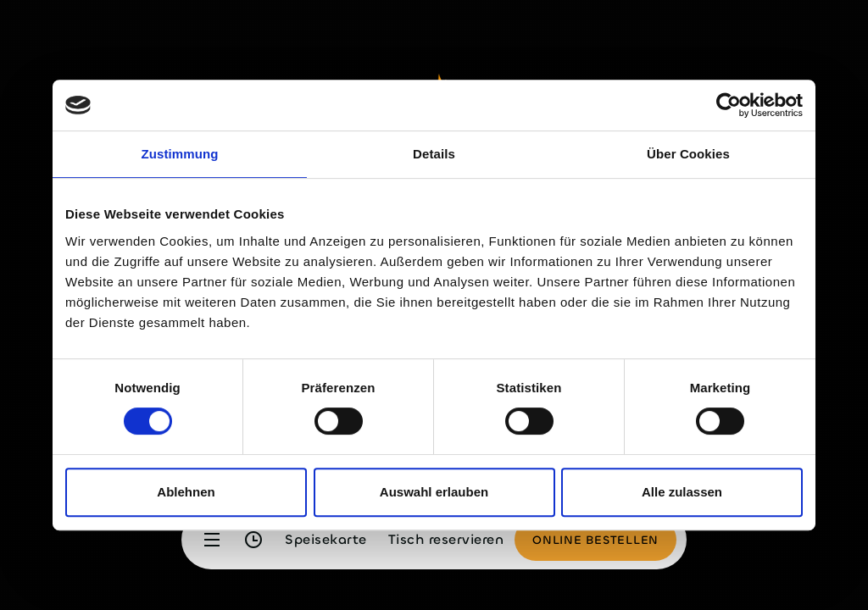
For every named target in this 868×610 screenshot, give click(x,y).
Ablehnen (186, 492)
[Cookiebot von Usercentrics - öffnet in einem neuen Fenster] (729, 105)
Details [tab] (434, 154)
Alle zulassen (682, 492)
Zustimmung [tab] (180, 154)
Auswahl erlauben (434, 492)
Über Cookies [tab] (688, 154)
